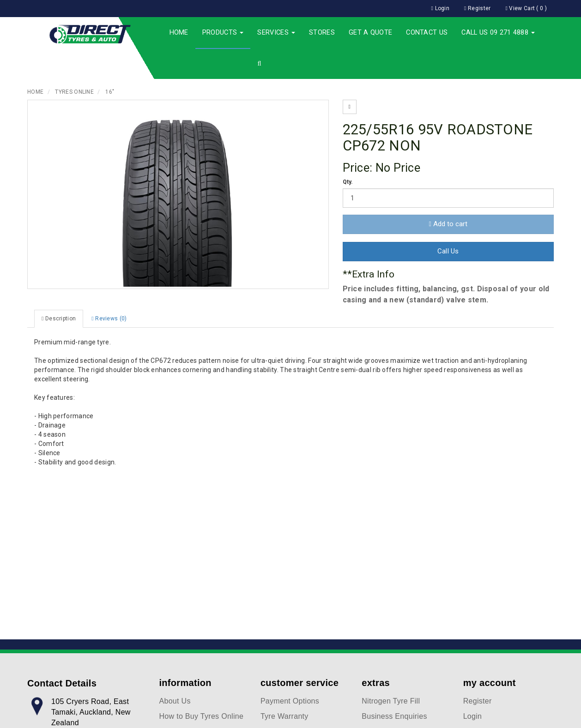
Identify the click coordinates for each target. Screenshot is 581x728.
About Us (175, 701)
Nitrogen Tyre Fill (391, 701)
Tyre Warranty (284, 716)
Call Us (448, 251)
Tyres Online (74, 92)
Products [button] (223, 33)
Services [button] (276, 33)
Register (478, 701)
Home (179, 33)
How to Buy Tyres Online (202, 716)
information (185, 683)
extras (376, 683)
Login (473, 716)
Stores (322, 33)
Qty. (348, 182)
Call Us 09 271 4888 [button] (498, 33)
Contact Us (427, 33)
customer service (300, 683)
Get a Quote (370, 33)
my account (490, 683)
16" (110, 92)
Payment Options (290, 701)
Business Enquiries (394, 716)
